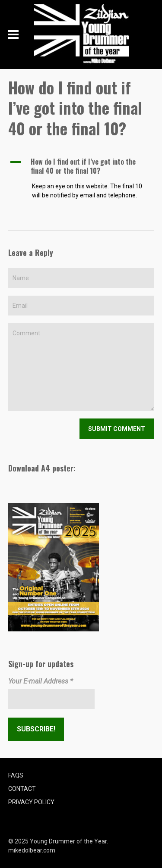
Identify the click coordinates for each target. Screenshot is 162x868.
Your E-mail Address (41, 681)
